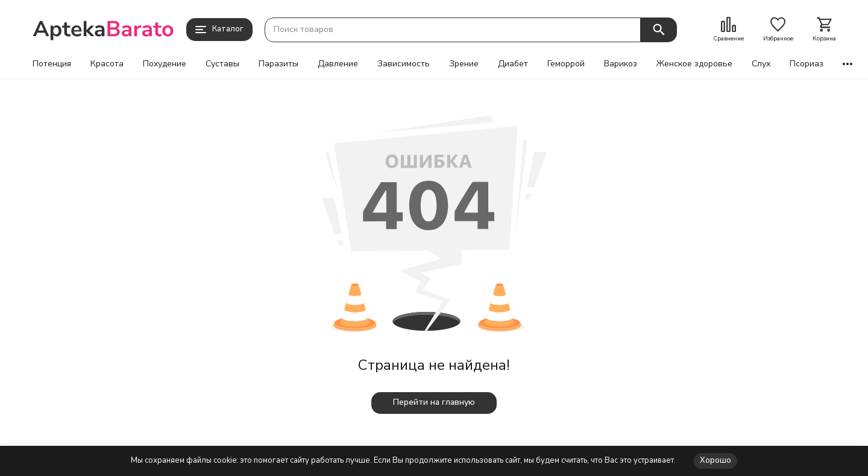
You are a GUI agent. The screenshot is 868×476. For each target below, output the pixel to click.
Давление (338, 64)
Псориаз (807, 64)
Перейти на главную (434, 402)
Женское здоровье (694, 64)
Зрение (464, 64)
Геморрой (566, 64)
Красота (107, 64)
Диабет (513, 64)
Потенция (52, 64)
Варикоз (621, 64)
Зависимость (404, 64)
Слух (761, 64)
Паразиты (278, 64)
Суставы (222, 64)
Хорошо (715, 460)
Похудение (165, 64)
